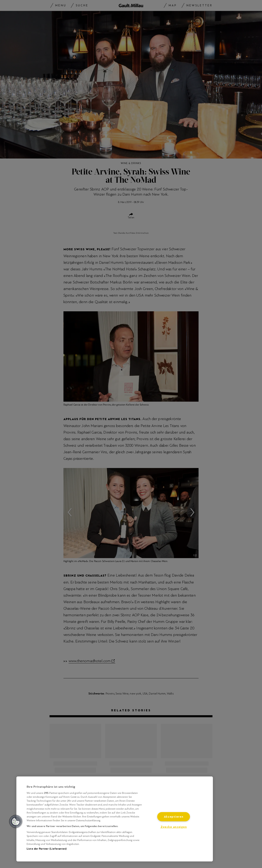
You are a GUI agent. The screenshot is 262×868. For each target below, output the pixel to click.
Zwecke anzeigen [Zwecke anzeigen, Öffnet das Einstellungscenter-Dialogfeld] (174, 827)
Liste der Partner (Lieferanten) (47, 849)
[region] (115, 819)
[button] (16, 822)
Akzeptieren (174, 817)
